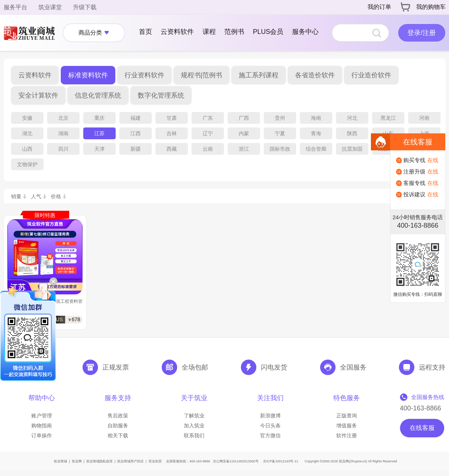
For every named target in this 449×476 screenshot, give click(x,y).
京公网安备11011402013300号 (236, 461)
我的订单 (379, 7)
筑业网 (77, 461)
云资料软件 (177, 32)
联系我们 (194, 435)
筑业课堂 (50, 7)
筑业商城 (60, 461)
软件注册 (347, 435)
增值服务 (347, 426)
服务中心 (305, 32)
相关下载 (118, 435)
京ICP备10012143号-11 (280, 461)
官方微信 (270, 435)
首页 (145, 32)
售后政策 (118, 416)
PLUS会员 (268, 32)
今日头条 (270, 426)
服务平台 (15, 7)
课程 (209, 32)
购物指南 (42, 426)
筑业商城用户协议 (130, 461)
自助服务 (118, 426)
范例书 (234, 32)
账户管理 (42, 416)
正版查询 (347, 416)
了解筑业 (194, 416)
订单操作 (42, 435)
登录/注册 (422, 33)
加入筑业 (194, 426)
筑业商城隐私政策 (99, 461)
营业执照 (155, 461)
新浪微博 (270, 416)
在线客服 (422, 428)
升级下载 (85, 7)
